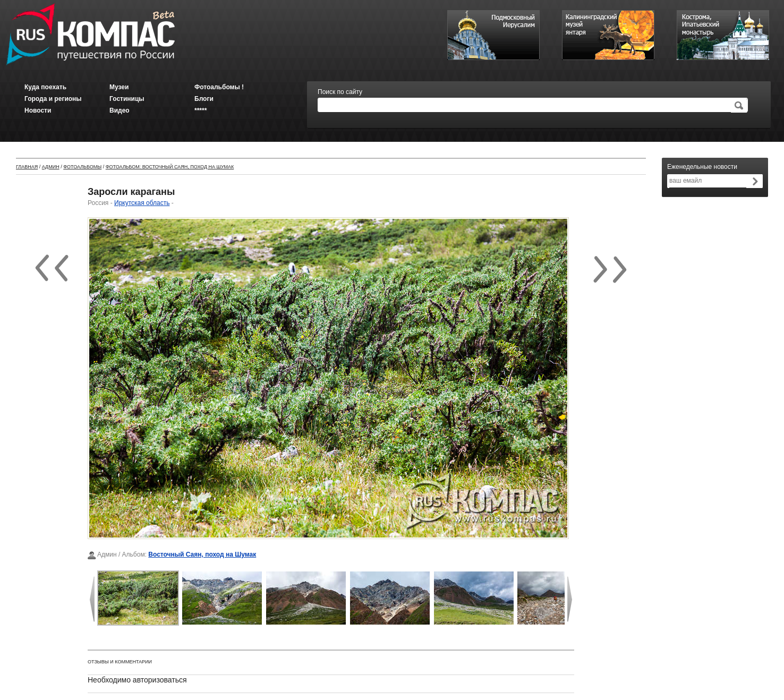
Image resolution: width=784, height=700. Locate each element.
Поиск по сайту (340, 92)
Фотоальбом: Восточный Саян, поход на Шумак (170, 167)
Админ (51, 167)
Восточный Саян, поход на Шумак (202, 554)
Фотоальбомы (82, 167)
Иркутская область (142, 203)
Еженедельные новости (702, 167)
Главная (27, 167)
